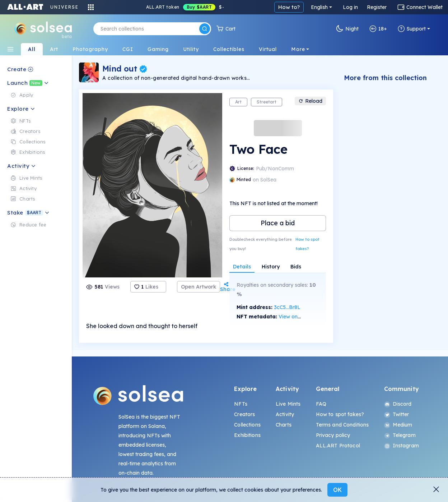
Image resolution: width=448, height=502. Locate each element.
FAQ (321, 404)
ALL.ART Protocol (338, 446)
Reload (310, 101)
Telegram (400, 435)
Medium (398, 425)
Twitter (397, 414)
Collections (247, 425)
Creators (244, 414)
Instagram (402, 446)
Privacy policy (333, 435)
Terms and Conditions (342, 425)
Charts (284, 425)
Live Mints (288, 404)
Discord (398, 404)
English (319, 7)
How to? (289, 7)
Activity (285, 414)
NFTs (241, 404)
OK (337, 490)
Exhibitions (247, 435)
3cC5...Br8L (287, 307)
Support (412, 29)
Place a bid (278, 223)
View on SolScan (298, 317)
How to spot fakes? (307, 244)
